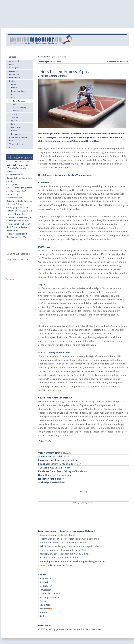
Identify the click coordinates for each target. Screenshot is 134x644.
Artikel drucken (61, 456)
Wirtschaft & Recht (16, 144)
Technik (14, 114)
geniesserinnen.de (49, 550)
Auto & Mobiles (15, 61)
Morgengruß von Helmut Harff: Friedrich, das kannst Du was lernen (18, 227)
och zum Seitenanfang (59, 475)
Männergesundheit (18, 91)
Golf (15, 104)
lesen (52, 482)
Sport (53, 57)
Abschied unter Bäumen (18, 214)
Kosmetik (15, 88)
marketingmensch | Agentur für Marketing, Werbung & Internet (73, 561)
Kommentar (14, 71)
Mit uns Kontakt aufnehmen (66, 464)
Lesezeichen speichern (68, 460)
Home (40, 57)
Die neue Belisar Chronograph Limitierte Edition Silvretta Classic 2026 (20, 207)
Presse (43, 601)
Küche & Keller (14, 74)
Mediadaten (46, 586)
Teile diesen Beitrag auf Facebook (69, 471)
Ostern (12, 147)
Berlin (13, 124)
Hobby (14, 84)
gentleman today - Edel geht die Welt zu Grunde (65, 554)
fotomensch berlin (49, 539)
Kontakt (44, 582)
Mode (13, 94)
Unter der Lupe (47, 565)
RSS (41, 608)
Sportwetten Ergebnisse (61, 167)
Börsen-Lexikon (48, 535)
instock (43, 558)
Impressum (45, 578)
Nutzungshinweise (49, 597)
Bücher (12, 65)
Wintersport (17, 111)
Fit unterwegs (19, 101)
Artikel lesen (50, 62)
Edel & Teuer (16, 127)
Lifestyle (47, 57)
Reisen (12, 141)
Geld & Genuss (47, 546)
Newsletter (45, 590)
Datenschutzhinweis (50, 593)
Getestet (14, 131)
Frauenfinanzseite (49, 542)
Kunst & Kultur (14, 78)
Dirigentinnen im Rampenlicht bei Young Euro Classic (19, 178)
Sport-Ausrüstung (19, 108)
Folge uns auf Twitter (60, 468)
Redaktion (45, 605)
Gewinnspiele (14, 68)
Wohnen (14, 121)
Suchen (43, 616)
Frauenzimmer (16, 134)
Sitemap (44, 612)
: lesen (51, 479)
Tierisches (15, 117)
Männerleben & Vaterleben (19, 137)
